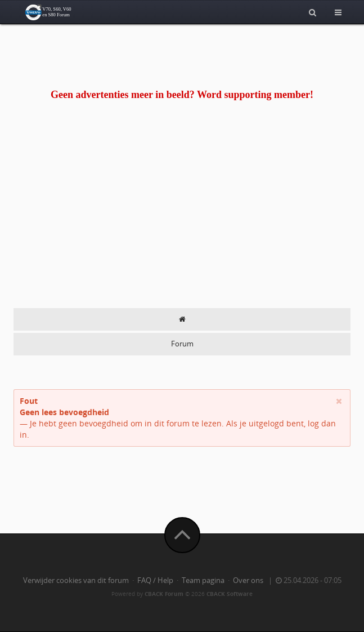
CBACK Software (230, 594)
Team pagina (203, 580)
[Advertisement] (182, 224)
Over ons (248, 580)
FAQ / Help (155, 580)
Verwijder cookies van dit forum (76, 580)
